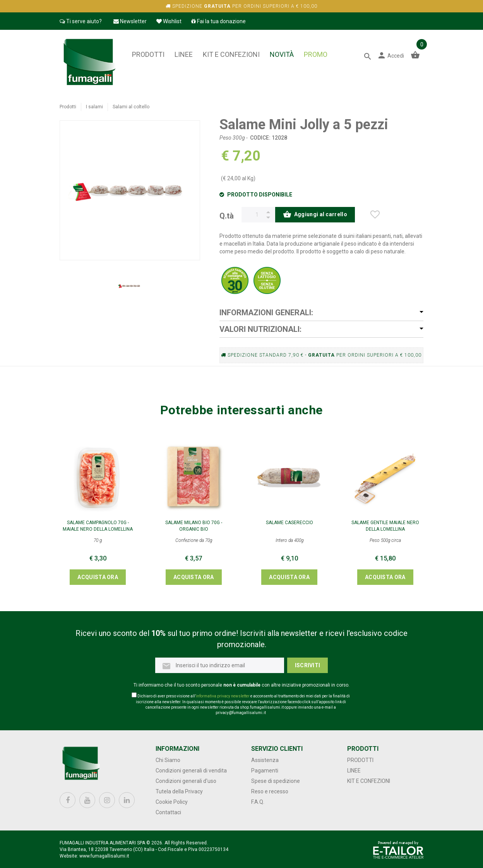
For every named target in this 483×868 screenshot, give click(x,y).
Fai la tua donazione (218, 21)
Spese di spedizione (276, 781)
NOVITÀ (282, 54)
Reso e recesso (270, 791)
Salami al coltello (131, 107)
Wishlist (169, 21)
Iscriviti (308, 665)
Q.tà (227, 215)
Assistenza (265, 760)
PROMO (316, 54)
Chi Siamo (168, 760)
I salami (94, 107)
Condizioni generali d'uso (186, 781)
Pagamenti (265, 771)
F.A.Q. (258, 802)
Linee (184, 54)
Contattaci (168, 812)
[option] (130, 286)
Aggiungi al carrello (315, 215)
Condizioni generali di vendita (191, 771)
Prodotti (148, 54)
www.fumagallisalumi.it (104, 856)
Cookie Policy (172, 802)
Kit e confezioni (231, 54)
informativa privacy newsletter (223, 696)
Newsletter (130, 21)
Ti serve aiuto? (81, 21)
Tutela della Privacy (179, 791)
